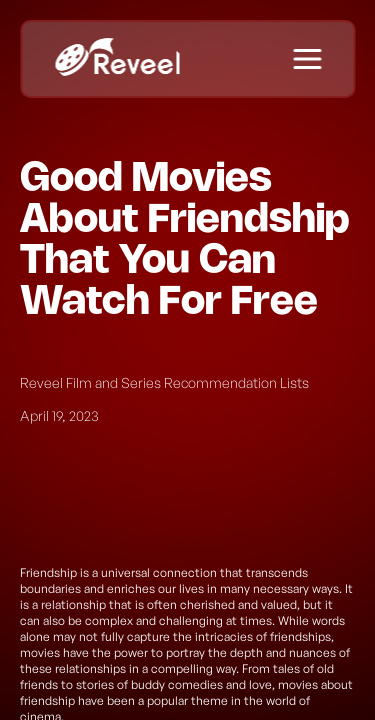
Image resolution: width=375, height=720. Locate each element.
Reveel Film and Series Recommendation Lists (164, 382)
